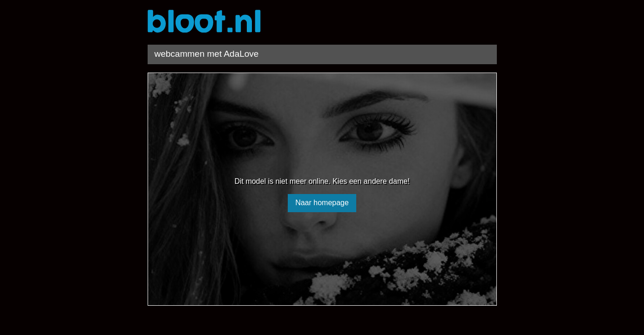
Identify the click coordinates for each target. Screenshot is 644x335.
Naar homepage (322, 203)
